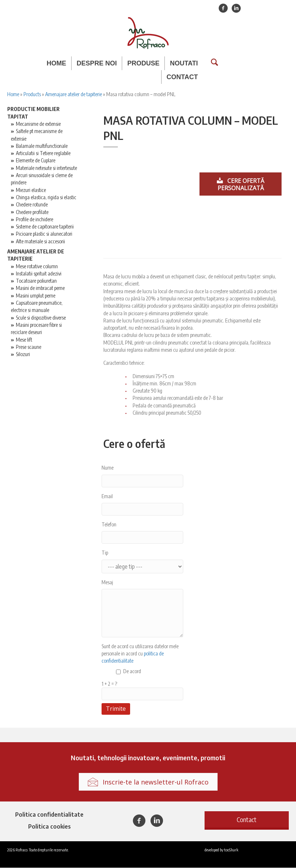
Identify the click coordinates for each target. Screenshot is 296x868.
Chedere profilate (32, 212)
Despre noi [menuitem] (97, 63)
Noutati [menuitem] (184, 63)
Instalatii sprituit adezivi (39, 274)
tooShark (231, 850)
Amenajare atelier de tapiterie (74, 95)
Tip (105, 553)
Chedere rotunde (32, 205)
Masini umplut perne (36, 296)
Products (32, 95)
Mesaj (107, 583)
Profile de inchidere (35, 220)
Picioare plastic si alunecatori (44, 234)
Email (107, 497)
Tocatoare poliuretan (36, 281)
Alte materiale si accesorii (40, 242)
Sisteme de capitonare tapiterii (45, 227)
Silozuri (23, 354)
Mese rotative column (37, 267)
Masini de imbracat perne (40, 289)
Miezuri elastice (31, 190)
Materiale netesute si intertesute (46, 168)
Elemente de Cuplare (36, 161)
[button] (247, 820)
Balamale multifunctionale (42, 146)
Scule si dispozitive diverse (41, 318)
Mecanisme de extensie (38, 124)
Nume (108, 468)
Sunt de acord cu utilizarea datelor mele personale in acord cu (140, 654)
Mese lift (24, 340)
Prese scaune (29, 347)
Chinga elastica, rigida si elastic (46, 198)
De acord (132, 672)
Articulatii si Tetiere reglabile (43, 153)
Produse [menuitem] (143, 63)
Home (13, 95)
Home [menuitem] (56, 63)
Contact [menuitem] (182, 77)
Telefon (109, 525)
